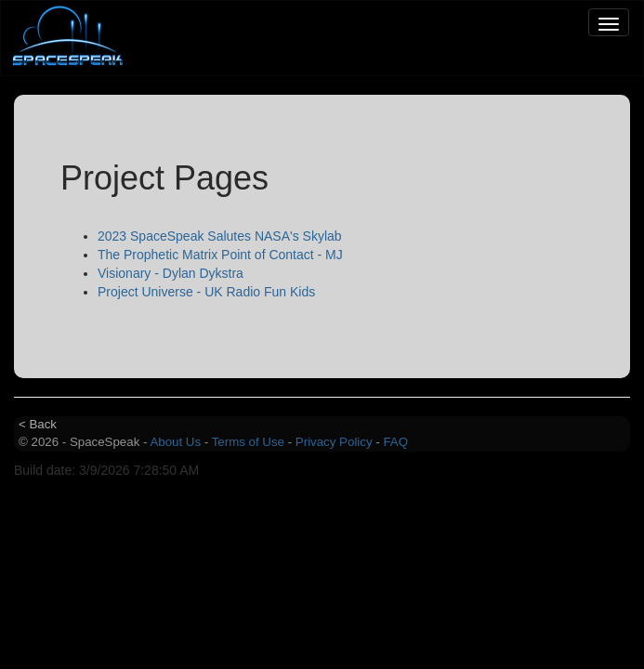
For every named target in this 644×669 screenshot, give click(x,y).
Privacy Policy (334, 442)
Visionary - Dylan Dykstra (171, 273)
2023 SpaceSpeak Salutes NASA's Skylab (220, 236)
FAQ (395, 442)
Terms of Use (248, 442)
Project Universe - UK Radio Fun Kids (206, 292)
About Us (175, 442)
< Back (38, 424)
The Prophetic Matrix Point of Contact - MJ (220, 255)
